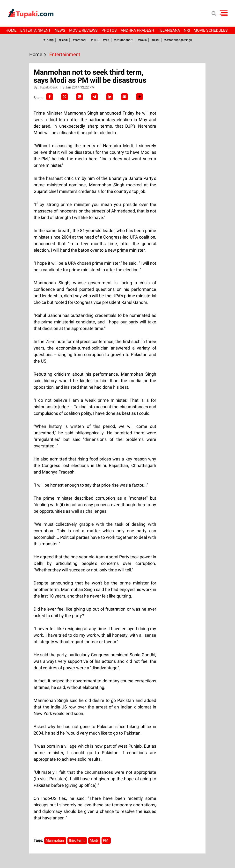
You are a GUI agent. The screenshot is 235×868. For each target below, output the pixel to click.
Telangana (169, 30)
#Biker (155, 40)
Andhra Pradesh (137, 30)
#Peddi (63, 40)
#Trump (48, 40)
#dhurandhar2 (124, 40)
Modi (94, 840)
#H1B (95, 40)
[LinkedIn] (110, 97)
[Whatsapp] (80, 97)
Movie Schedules (211, 30)
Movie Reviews (83, 30)
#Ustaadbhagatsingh (178, 40)
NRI (187, 30)
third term (77, 840)
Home (11, 30)
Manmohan (55, 840)
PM (106, 840)
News (60, 30)
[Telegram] (95, 97)
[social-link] (140, 97)
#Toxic (142, 40)
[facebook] (50, 97)
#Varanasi (79, 40)
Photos (109, 30)
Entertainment (36, 30)
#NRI (106, 40)
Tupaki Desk (49, 87)
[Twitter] (65, 97)
